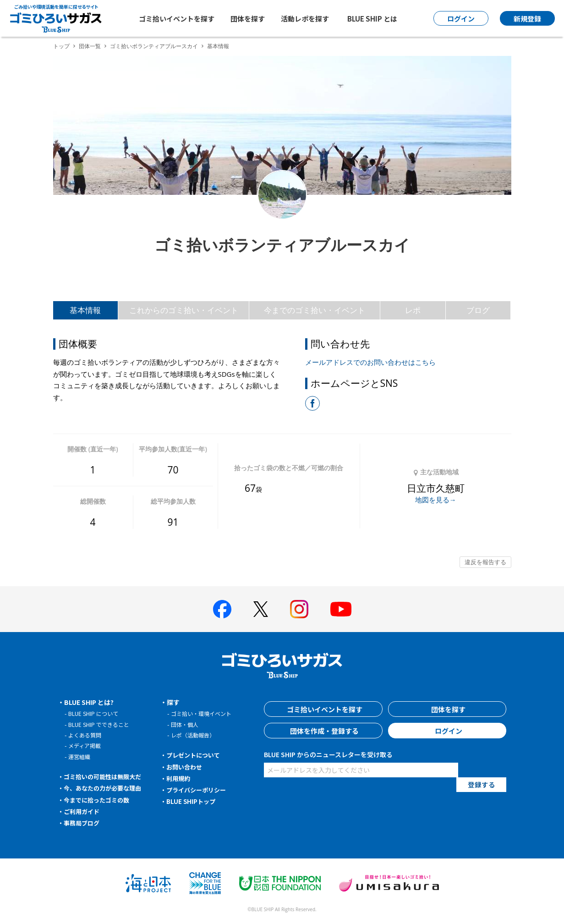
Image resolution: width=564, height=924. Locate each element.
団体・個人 (186, 724)
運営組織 (80, 756)
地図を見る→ (436, 500)
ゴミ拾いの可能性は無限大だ (106, 776)
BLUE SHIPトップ (192, 801)
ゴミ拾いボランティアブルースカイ (154, 46)
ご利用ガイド (83, 811)
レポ (413, 310)
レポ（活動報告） (195, 735)
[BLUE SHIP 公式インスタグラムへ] (299, 609)
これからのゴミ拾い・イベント (184, 310)
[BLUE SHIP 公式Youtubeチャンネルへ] (341, 609)
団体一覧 (90, 46)
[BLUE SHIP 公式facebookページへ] (222, 609)
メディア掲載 (86, 745)
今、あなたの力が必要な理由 (106, 788)
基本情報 (85, 310)
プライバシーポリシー (199, 790)
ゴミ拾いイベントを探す (177, 19)
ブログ (478, 310)
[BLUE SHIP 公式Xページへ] (261, 609)
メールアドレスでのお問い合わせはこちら (370, 362)
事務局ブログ (83, 823)
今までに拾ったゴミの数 (99, 800)
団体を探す (248, 19)
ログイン (447, 731)
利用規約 (180, 778)
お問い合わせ (186, 767)
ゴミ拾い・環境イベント (204, 713)
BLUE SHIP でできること (101, 724)
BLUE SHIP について (95, 713)
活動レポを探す (305, 19)
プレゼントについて (196, 755)
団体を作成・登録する (323, 731)
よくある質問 (86, 735)
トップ (61, 46)
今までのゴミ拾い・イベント (315, 310)
